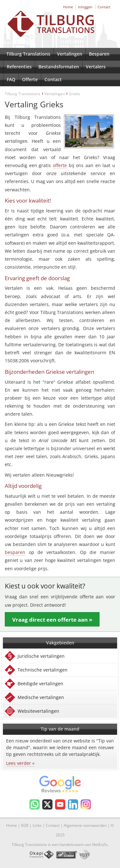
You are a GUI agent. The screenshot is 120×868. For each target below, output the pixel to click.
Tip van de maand (60, 729)
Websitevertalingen (38, 711)
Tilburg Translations (28, 54)
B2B (25, 825)
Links (37, 825)
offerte (60, 165)
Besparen (99, 54)
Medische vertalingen (41, 697)
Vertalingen (70, 54)
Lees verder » (20, 763)
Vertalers (96, 67)
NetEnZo (100, 845)
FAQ (11, 79)
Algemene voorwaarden (85, 825)
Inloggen (85, 7)
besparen (15, 552)
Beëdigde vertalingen (40, 684)
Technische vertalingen (43, 670)
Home (68, 7)
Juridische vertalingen (41, 656)
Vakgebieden (60, 643)
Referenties (19, 67)
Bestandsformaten (59, 67)
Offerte (30, 79)
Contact (104, 7)
